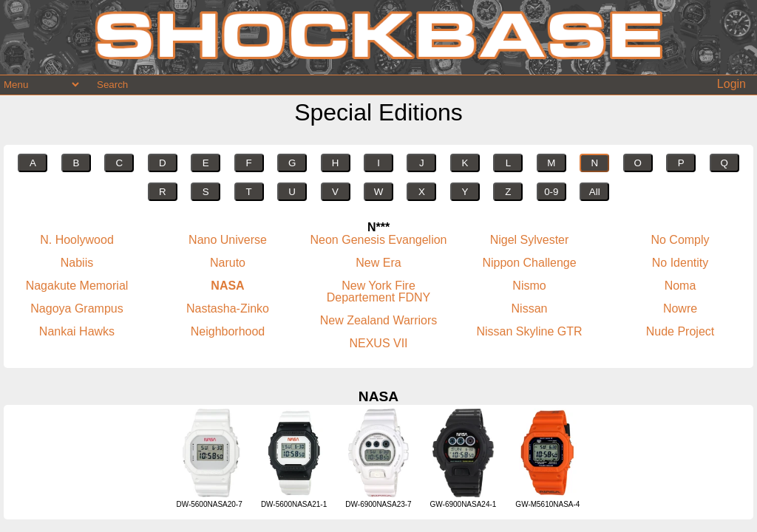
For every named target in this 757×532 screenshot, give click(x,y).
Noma (680, 286)
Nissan (530, 308)
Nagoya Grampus (77, 308)
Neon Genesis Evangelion (378, 240)
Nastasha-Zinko (228, 308)
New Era (378, 263)
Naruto (228, 263)
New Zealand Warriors (379, 320)
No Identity (680, 263)
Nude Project (680, 331)
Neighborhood (228, 331)
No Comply (680, 240)
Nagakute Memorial (77, 286)
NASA (227, 286)
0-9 (551, 192)
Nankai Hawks (77, 331)
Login (731, 84)
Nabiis (77, 263)
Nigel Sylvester (530, 240)
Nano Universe (228, 240)
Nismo (529, 286)
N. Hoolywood (77, 240)
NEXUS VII (378, 343)
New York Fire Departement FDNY (379, 291)
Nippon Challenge (529, 263)
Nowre (680, 308)
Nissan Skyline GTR (529, 331)
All (595, 192)
